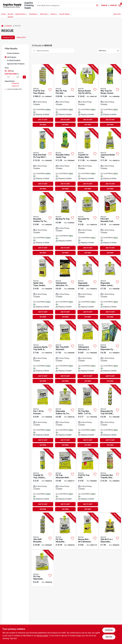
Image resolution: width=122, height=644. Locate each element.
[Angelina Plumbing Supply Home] (12, 5)
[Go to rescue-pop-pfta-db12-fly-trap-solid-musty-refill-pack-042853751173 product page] (43, 416)
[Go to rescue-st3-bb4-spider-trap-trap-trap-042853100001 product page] (43, 288)
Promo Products (13, 53)
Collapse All (15, 83)
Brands (10, 14)
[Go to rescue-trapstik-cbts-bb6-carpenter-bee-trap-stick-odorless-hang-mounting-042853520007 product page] (110, 481)
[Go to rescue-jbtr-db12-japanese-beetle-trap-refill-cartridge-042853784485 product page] (43, 352)
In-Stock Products (14, 60)
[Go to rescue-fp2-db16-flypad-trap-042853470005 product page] (110, 352)
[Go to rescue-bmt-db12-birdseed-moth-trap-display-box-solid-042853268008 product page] (87, 531)
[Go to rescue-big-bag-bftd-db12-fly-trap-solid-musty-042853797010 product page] (65, 224)
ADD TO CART (43, 120)
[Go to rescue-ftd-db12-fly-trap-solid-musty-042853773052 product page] (65, 416)
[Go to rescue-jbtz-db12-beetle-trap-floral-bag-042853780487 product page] (110, 160)
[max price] (18, 77)
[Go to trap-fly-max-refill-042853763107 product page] (87, 416)
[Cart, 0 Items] (120, 5)
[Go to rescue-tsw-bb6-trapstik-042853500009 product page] (87, 160)
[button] (54, 14)
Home (4, 14)
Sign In (104, 5)
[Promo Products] (6, 53)
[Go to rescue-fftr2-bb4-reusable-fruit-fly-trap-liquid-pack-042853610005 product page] (110, 224)
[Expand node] (6, 89)
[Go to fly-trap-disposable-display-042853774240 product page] (43, 568)
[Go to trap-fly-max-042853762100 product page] (65, 96)
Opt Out (109, 637)
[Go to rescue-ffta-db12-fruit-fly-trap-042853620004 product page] (87, 481)
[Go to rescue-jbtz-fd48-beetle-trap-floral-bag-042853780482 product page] (43, 531)
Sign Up (114, 5)
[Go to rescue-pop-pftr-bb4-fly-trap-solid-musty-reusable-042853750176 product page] (43, 224)
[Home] (2, 26)
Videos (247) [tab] (21, 37)
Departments (20, 14)
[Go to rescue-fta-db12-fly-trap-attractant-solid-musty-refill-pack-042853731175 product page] (65, 481)
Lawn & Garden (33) (14, 89)
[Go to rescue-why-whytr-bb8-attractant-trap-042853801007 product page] (110, 96)
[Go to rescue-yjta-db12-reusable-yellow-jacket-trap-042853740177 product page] (87, 352)
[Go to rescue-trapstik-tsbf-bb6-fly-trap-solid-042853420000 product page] (43, 160)
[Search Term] (67, 5)
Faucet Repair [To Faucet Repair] (64, 14)
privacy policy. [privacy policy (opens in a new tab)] (43, 636)
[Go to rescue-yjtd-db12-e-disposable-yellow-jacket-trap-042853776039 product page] (87, 288)
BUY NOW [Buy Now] (43, 125)
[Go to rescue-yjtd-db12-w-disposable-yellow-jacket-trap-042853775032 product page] (110, 288)
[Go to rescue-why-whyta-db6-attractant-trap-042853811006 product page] (65, 352)
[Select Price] (24, 77)
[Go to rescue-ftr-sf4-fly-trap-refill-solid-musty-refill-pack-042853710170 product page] (87, 224)
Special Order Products (16, 64)
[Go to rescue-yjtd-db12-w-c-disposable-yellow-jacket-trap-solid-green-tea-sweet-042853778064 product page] (110, 531)
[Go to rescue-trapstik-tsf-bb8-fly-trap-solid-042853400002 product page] (43, 481)
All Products (12, 57)
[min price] (9, 77)
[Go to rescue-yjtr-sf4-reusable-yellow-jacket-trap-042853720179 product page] (65, 160)
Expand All (15, 86)
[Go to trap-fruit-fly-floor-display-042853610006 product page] (43, 96)
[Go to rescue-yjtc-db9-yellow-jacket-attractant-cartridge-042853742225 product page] (65, 288)
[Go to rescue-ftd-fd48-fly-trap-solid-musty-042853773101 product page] (110, 416)
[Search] (97, 5)
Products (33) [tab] (8, 37)
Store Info (117, 14)
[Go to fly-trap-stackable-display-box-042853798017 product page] (65, 531)
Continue (109, 630)
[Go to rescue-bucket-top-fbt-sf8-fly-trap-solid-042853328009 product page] (87, 96)
